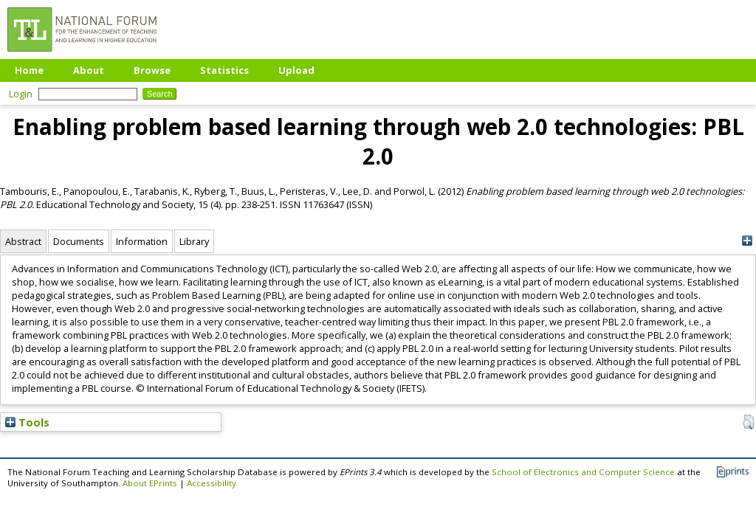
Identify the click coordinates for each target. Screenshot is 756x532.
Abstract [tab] (23, 241)
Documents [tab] (79, 241)
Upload (296, 70)
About (89, 70)
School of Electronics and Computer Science (583, 472)
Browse (152, 70)
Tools (27, 422)
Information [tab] (142, 241)
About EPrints (150, 483)
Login (21, 94)
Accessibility (212, 483)
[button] (748, 422)
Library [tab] (194, 241)
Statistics (224, 70)
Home (29, 70)
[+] (747, 241)
